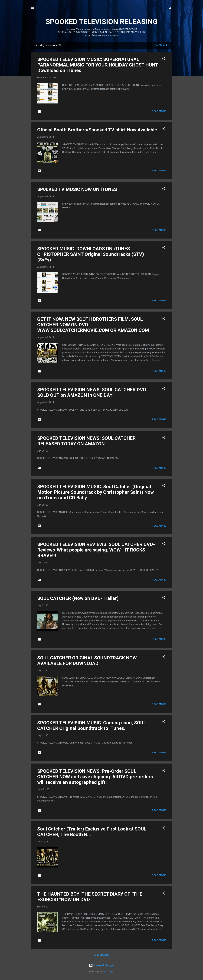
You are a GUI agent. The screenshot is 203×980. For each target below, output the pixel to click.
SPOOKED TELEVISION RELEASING (101, 22)
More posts (102, 955)
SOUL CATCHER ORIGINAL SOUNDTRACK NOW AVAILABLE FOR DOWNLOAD (87, 661)
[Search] (170, 9)
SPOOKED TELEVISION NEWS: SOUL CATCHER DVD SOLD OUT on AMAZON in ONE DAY (92, 392)
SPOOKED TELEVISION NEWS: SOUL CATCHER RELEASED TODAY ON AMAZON (86, 441)
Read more (159, 111)
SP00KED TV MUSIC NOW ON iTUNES (77, 189)
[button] (164, 59)
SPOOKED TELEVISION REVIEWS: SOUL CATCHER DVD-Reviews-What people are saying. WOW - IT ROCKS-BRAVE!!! (96, 550)
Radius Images (108, 972)
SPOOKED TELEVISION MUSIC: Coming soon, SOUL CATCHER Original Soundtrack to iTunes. (92, 725)
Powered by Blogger (102, 965)
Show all (161, 45)
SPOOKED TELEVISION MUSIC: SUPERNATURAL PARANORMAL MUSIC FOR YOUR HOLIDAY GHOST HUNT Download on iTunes (98, 65)
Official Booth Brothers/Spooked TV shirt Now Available (97, 130)
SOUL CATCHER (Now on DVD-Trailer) (78, 598)
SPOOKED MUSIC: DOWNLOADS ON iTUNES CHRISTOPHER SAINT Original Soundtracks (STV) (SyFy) (91, 254)
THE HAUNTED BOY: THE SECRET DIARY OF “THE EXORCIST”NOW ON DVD (90, 897)
